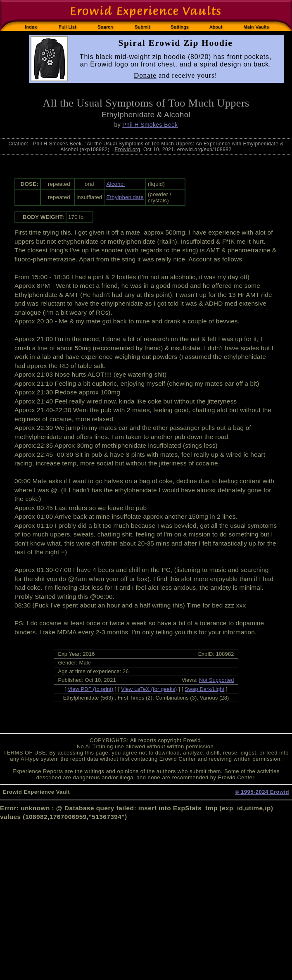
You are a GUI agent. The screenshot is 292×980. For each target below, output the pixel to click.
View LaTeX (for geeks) (149, 689)
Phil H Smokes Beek (150, 125)
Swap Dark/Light (204, 689)
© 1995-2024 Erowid (262, 792)
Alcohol (115, 184)
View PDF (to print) (91, 689)
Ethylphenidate (125, 197)
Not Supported (217, 680)
